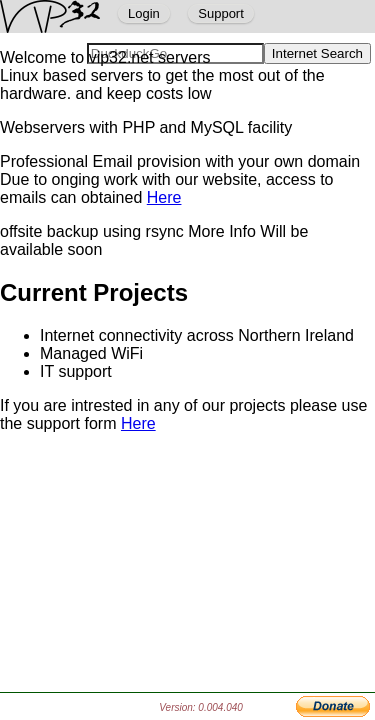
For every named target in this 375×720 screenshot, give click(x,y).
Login (144, 13)
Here (164, 197)
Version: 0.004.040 (201, 707)
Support (221, 13)
